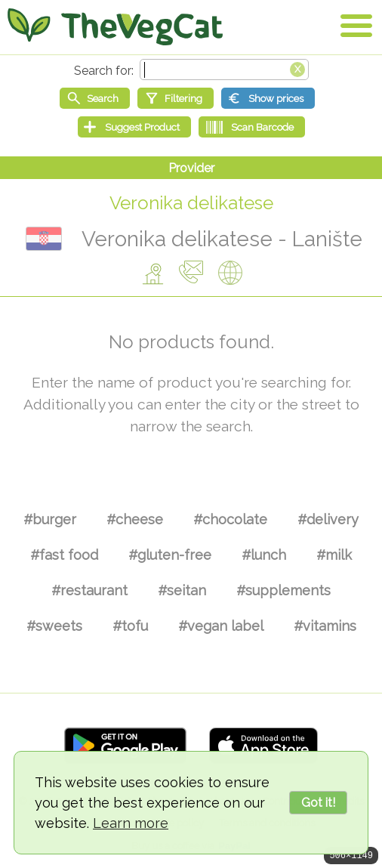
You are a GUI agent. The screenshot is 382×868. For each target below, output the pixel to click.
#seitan (182, 590)
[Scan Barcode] (252, 127)
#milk (334, 555)
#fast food (64, 555)
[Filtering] (176, 98)
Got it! (318, 803)
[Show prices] (268, 98)
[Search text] (224, 70)
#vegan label (221, 626)
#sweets (54, 626)
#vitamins (325, 626)
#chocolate (230, 519)
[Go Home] (115, 26)
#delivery (328, 519)
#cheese (135, 519)
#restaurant (89, 590)
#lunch (264, 555)
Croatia (44, 239)
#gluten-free (170, 555)
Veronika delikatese (191, 203)
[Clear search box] (297, 68)
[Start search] (95, 98)
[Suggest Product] (134, 127)
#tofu (130, 626)
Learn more (131, 823)
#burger (50, 519)
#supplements (283, 590)
